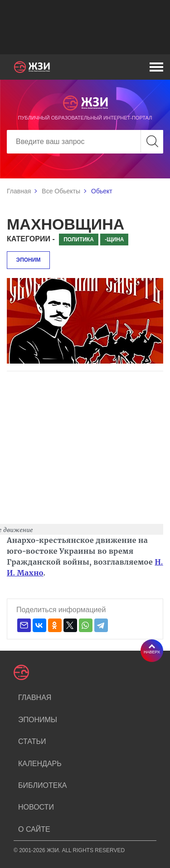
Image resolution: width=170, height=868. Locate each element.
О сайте (34, 829)
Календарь (40, 764)
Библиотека (42, 785)
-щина (114, 240)
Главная (19, 191)
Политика (79, 240)
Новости (36, 807)
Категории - (31, 239)
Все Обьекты (61, 191)
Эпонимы (38, 720)
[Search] (85, 142)
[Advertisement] (85, 27)
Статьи (32, 741)
